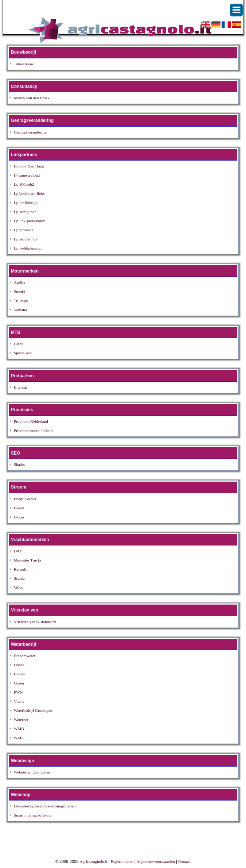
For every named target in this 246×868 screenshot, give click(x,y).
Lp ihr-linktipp (26, 202)
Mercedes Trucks (28, 560)
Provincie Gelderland (31, 421)
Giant (18, 344)
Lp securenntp (25, 239)
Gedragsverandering (30, 132)
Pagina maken (122, 861)
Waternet (21, 720)
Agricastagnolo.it (94, 861)
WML (19, 738)
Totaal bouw (24, 64)
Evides (19, 674)
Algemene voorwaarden (156, 861)
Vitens (19, 701)
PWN (18, 692)
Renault (20, 569)
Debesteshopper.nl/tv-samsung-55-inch (45, 806)
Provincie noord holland (33, 431)
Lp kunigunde (25, 212)
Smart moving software (33, 815)
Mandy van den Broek (32, 98)
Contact (184, 861)
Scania (19, 578)
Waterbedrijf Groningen (33, 710)
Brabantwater (25, 656)
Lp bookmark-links (29, 193)
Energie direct (25, 499)
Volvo (19, 587)
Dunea (19, 665)
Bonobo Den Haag (29, 166)
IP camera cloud (27, 175)
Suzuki (19, 292)
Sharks (19, 464)
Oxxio (19, 517)
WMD (19, 729)
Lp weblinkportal (28, 248)
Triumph (21, 301)
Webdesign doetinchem (33, 772)
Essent (19, 508)
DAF (18, 551)
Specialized (23, 353)
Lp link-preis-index (29, 221)
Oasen (19, 683)
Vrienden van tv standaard (35, 622)
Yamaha (20, 310)
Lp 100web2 (24, 184)
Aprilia (19, 282)
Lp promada (24, 230)
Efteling (20, 387)
